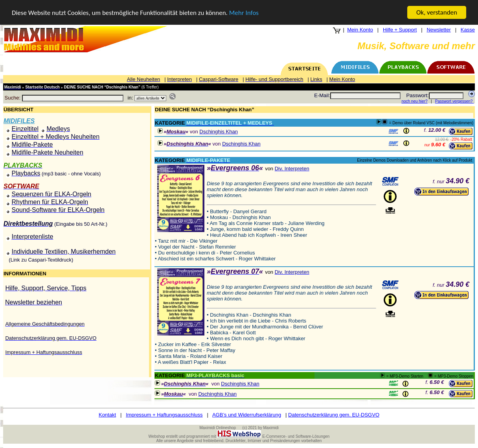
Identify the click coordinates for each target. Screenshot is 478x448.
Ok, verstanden (437, 12)
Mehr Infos (244, 12)
